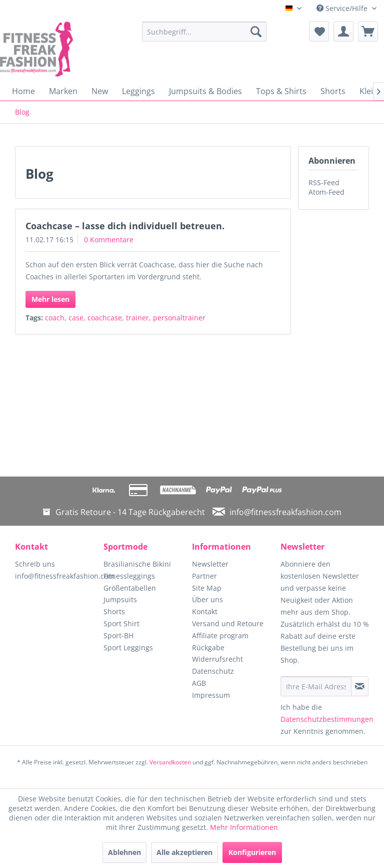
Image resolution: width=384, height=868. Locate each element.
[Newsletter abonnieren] (360, 686)
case (76, 318)
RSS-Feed (324, 182)
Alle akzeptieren (184, 852)
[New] (100, 91)
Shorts (114, 611)
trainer (137, 318)
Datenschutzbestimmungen (327, 719)
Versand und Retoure (228, 623)
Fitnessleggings (129, 576)
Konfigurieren (252, 852)
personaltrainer (179, 318)
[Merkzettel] (319, 32)
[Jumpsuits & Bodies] (205, 91)
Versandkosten (170, 762)
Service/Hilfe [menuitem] (343, 8)
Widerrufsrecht (217, 659)
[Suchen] (256, 32)
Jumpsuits (120, 599)
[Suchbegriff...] (204, 32)
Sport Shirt (121, 623)
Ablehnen (124, 852)
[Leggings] (138, 91)
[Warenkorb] (368, 32)
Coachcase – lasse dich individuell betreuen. (125, 226)
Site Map (207, 588)
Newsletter (210, 564)
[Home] (23, 91)
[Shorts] (333, 91)
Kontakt (205, 611)
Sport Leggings (128, 647)
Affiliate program (220, 635)
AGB (199, 683)
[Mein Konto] (343, 32)
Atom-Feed (326, 192)
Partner (204, 576)
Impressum (211, 695)
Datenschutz (213, 671)
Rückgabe (208, 647)
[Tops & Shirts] (281, 91)
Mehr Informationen (244, 827)
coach (55, 318)
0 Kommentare (109, 240)
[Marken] (63, 91)
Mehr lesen (50, 299)
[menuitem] (204, 32)
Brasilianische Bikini (137, 564)
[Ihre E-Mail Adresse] (316, 686)
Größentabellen (130, 588)
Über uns (207, 599)
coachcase (105, 318)
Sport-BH (118, 635)
